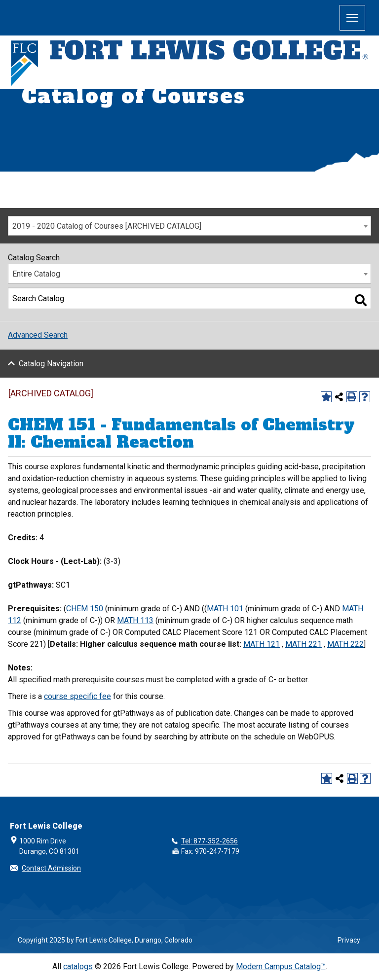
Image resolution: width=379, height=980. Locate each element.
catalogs (78, 966)
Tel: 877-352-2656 (209, 841)
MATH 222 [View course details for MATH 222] (345, 644)
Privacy (349, 940)
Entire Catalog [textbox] (36, 274)
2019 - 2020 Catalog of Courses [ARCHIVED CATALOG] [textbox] (107, 226)
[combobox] (189, 226)
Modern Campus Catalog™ (281, 966)
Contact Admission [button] (51, 868)
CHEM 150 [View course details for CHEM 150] (85, 609)
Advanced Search (38, 335)
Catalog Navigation (51, 364)
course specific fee (77, 696)
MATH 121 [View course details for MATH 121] (262, 644)
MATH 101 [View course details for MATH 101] (225, 609)
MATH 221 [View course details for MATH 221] (303, 644)
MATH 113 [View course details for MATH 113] (135, 620)
